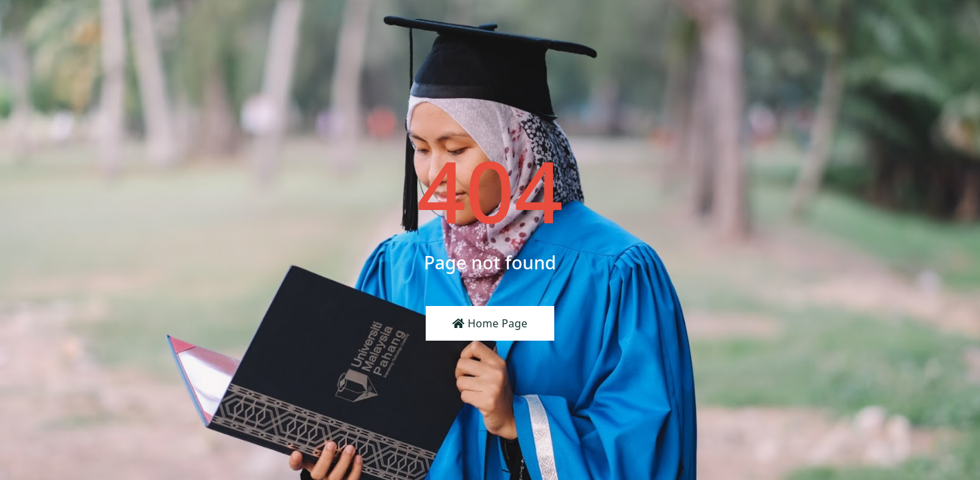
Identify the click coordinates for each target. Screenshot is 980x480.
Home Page (490, 323)
